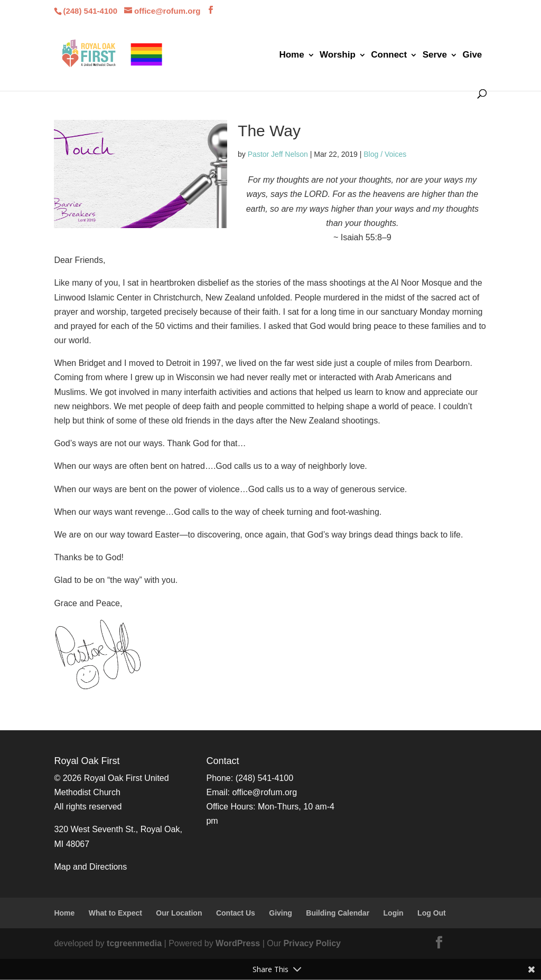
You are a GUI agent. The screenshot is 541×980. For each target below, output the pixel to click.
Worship (338, 55)
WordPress (238, 943)
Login (394, 913)
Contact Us (236, 913)
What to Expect (115, 913)
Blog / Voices (385, 154)
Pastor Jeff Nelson (278, 154)
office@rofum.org (264, 792)
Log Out (432, 913)
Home (291, 55)
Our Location (179, 913)
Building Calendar (338, 913)
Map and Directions (90, 867)
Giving (281, 913)
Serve (435, 55)
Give (472, 55)
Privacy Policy (312, 943)
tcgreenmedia (134, 943)
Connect (389, 55)
